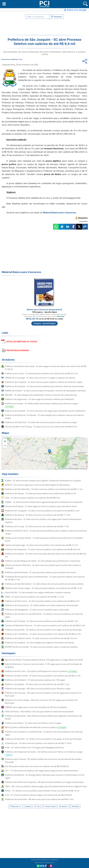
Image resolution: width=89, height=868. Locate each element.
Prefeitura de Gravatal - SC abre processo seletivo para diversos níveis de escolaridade (44, 386)
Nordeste (74, 806)
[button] (4, 4)
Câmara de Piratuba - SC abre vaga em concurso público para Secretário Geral (41, 506)
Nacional (14, 806)
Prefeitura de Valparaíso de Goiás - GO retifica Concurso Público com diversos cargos (44, 753)
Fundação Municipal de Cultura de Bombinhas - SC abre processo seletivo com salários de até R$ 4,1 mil (45, 578)
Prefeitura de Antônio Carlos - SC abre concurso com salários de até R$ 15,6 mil (41, 638)
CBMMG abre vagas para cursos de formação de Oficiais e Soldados (36, 707)
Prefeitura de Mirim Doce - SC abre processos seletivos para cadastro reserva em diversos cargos (46, 532)
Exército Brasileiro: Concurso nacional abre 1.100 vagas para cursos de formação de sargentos (43, 665)
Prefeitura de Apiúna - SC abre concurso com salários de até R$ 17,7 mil (38, 515)
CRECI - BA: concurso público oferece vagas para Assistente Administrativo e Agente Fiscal (46, 786)
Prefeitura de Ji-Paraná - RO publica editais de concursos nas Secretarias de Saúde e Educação (43, 761)
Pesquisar (57, 17)
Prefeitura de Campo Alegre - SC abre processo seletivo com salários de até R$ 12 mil (44, 588)
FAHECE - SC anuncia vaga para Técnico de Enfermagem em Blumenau (37, 485)
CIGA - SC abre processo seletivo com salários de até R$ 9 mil (32, 498)
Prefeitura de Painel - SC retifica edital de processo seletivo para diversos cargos (41, 405)
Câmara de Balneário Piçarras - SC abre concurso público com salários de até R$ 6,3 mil (45, 625)
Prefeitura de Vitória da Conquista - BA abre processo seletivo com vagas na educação (44, 782)
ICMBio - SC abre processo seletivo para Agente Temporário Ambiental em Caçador (43, 481)
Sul (37, 806)
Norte (62, 806)
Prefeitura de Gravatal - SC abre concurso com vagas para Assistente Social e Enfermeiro (45, 411)
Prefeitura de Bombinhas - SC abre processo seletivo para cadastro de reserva (40, 572)
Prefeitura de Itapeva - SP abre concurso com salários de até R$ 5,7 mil (37, 684)
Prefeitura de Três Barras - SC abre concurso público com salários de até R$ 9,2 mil (43, 634)
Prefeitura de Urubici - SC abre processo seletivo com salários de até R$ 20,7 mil (41, 373)
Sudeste (26, 806)
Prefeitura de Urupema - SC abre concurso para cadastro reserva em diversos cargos (44, 382)
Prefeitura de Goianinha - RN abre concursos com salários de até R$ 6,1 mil (39, 799)
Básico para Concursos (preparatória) (44, 310)
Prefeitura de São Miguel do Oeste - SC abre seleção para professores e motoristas (43, 561)
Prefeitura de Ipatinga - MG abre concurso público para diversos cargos (38, 689)
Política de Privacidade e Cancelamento (45, 860)
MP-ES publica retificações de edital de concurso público (36, 727)
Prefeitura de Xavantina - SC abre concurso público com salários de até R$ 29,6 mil (43, 549)
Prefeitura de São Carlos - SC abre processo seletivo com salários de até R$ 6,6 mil (42, 601)
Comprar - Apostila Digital (44, 323)
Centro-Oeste (49, 806)
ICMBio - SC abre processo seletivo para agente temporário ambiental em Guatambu (44, 502)
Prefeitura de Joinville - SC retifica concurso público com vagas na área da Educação (43, 630)
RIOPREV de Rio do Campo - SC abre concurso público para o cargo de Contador (41, 647)
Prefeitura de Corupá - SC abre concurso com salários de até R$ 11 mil (37, 526)
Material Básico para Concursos (59, 213)
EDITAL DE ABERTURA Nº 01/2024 (22, 342)
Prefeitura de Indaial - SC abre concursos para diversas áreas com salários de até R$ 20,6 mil (45, 555)
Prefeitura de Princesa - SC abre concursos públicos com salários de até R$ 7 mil (41, 621)
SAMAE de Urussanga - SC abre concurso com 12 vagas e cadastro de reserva (40, 378)
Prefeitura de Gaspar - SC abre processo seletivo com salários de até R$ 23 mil (40, 493)
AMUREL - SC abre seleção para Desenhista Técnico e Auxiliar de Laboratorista (41, 395)
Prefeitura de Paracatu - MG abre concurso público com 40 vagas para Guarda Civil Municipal (43, 694)
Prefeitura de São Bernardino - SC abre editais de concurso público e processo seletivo (44, 584)
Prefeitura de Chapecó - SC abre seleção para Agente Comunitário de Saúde (39, 643)
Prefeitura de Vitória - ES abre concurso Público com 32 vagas (33, 723)
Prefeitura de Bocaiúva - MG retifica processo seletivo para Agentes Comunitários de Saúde (43, 717)
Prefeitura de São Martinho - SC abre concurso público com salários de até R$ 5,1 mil (44, 489)
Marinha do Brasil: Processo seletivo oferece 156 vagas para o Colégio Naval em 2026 (44, 660)
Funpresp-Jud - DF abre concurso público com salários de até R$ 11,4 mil (38, 743)
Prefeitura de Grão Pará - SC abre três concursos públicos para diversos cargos (41, 422)
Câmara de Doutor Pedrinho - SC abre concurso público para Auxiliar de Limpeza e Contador (43, 567)
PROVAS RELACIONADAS (18, 350)
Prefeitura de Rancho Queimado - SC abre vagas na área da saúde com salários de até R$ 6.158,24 (46, 368)
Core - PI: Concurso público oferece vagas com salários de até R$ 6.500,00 (38, 795)
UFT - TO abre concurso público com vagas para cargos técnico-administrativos (41, 771)
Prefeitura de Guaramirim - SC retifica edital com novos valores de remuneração (42, 605)
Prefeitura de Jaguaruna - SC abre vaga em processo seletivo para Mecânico (40, 399)
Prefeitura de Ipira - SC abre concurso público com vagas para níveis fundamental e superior (43, 521)
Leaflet (62, 469)
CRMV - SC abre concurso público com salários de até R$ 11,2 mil (34, 597)
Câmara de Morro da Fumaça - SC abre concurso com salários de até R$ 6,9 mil (41, 427)
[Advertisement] (44, 27)
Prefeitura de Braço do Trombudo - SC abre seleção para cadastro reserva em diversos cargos (44, 417)
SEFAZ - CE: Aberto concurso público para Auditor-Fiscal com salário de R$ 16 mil (42, 791)
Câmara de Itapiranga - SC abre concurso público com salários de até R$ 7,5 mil (41, 545)
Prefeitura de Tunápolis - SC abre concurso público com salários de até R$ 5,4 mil (42, 511)
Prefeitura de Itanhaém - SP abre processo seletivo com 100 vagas (35, 680)
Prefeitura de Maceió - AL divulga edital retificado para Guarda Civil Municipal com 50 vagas (45, 776)
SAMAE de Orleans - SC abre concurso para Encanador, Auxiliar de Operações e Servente (45, 391)
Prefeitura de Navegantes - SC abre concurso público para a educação (37, 610)
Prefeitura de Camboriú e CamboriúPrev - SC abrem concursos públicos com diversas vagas (44, 615)
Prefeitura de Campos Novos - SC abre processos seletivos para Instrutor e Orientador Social (44, 539)
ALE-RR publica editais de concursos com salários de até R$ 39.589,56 (37, 766)
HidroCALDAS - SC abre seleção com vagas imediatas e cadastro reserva (38, 592)
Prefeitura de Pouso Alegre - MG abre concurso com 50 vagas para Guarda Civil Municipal (41, 701)
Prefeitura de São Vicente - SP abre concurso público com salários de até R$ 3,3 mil (43, 676)
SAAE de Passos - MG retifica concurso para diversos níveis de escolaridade (39, 711)
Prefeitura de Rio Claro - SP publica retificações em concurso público (41, 671)
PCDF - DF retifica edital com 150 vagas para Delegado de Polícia (34, 747)
